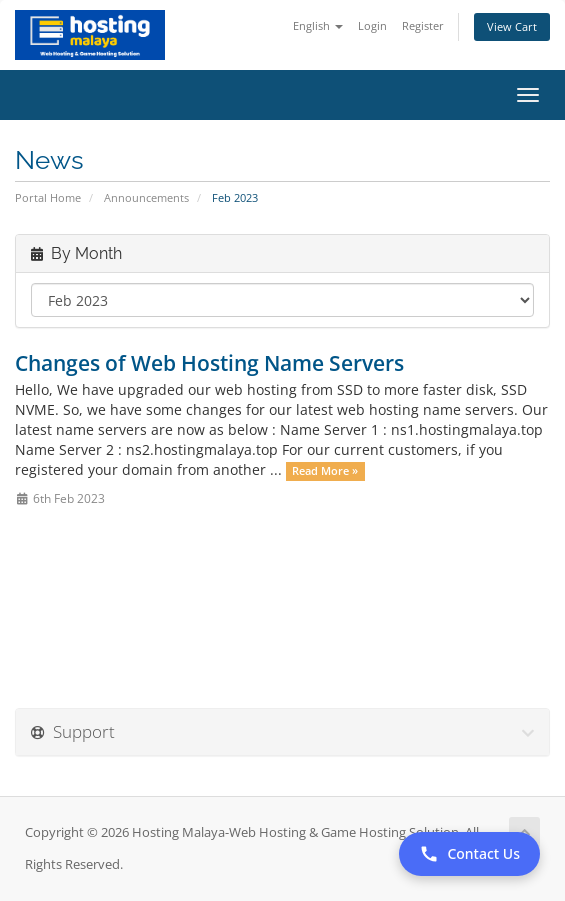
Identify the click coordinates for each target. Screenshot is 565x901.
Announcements (146, 197)
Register (423, 25)
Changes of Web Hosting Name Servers (209, 363)
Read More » (325, 471)
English (318, 25)
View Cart (512, 26)
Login (372, 25)
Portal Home (48, 197)
